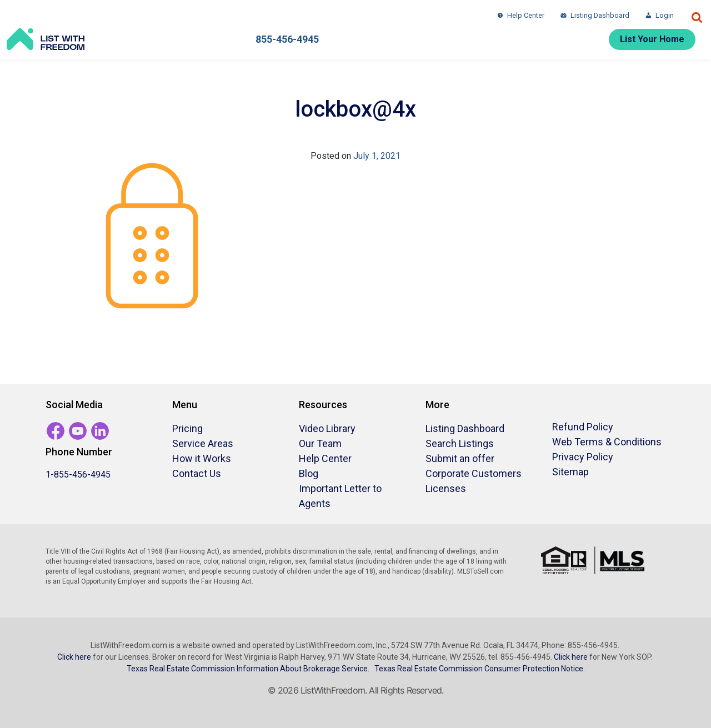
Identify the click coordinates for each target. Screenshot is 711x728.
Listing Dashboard (600, 15)
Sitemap (570, 472)
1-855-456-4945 (78, 475)
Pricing (187, 428)
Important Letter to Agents (340, 496)
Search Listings (460, 443)
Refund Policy (583, 427)
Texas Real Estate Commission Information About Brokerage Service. (248, 669)
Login (665, 15)
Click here (74, 657)
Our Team (320, 443)
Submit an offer (460, 458)
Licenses (446, 488)
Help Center (526, 15)
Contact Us (197, 473)
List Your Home (652, 39)
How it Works (202, 458)
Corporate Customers (474, 473)
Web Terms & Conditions (607, 442)
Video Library (327, 428)
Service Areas (203, 443)
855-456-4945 (287, 39)
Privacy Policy (583, 457)
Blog (309, 473)
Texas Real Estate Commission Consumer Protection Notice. (480, 669)
